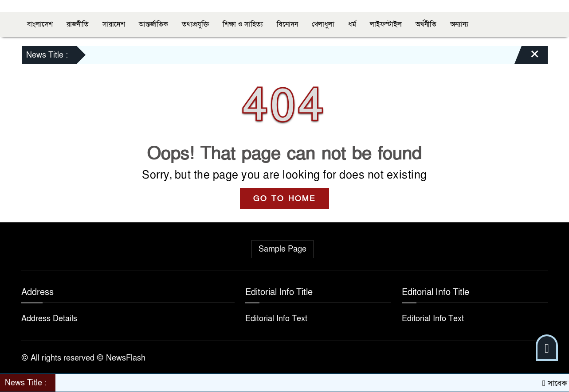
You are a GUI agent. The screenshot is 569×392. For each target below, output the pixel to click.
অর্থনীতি (426, 24)
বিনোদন (287, 24)
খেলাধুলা (323, 24)
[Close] (527, 57)
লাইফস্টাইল (386, 24)
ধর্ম (352, 24)
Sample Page (283, 249)
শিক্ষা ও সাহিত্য (243, 24)
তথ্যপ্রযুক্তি (195, 24)
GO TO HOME (284, 199)
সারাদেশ (114, 24)
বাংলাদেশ (40, 24)
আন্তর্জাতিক (153, 24)
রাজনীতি (78, 24)
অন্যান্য (459, 24)
